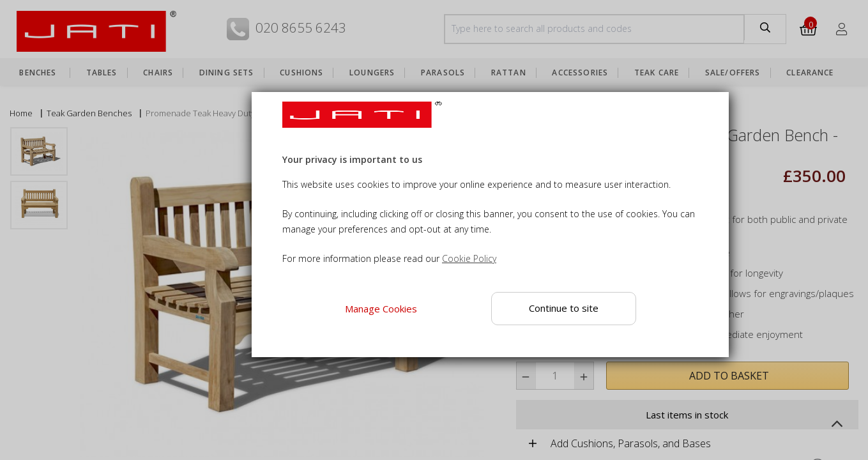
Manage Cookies (381, 309)
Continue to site (564, 308)
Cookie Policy (469, 258)
